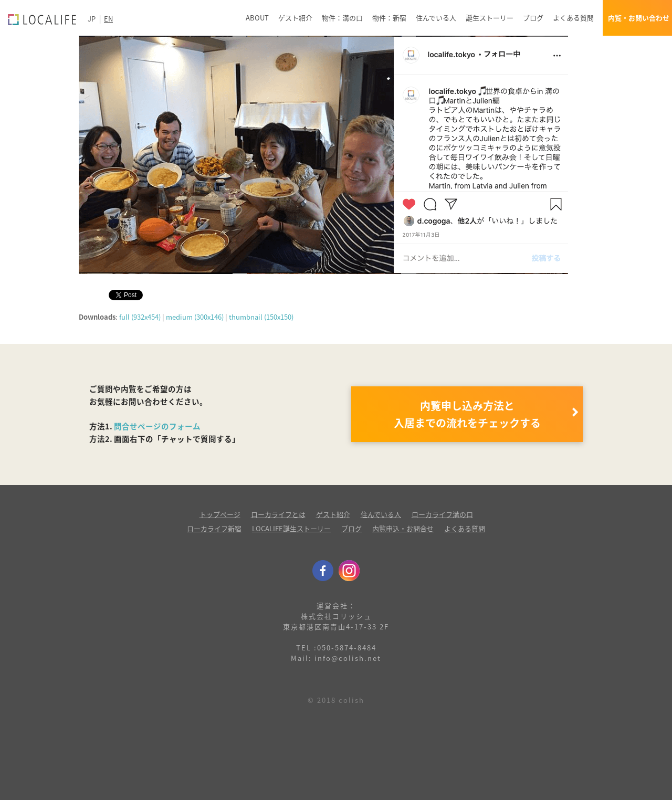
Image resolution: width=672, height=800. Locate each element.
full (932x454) (140, 317)
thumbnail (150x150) (261, 317)
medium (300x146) (195, 317)
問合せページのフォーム (157, 426)
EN (108, 19)
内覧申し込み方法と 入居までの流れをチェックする (467, 414)
